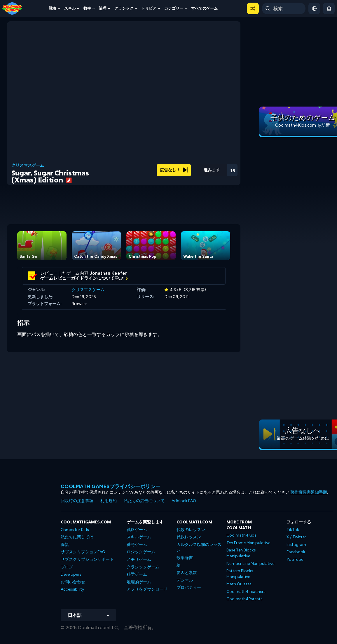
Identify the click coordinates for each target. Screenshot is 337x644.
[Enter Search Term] (284, 8)
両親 (65, 545)
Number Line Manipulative (250, 564)
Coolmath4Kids (241, 535)
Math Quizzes (239, 584)
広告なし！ (174, 170)
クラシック (124, 8)
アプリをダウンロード (147, 589)
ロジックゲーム (141, 552)
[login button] (329, 8)
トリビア (149, 8)
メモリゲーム (139, 559)
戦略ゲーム (137, 530)
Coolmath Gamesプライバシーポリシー (111, 486)
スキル (70, 8)
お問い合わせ (73, 582)
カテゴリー (174, 8)
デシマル (185, 580)
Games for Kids (75, 530)
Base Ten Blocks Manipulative (241, 553)
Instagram (296, 545)
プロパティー (189, 588)
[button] (253, 8)
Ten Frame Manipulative (248, 543)
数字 (87, 8)
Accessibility (72, 589)
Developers (71, 574)
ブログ (67, 567)
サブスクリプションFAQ (83, 552)
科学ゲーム (137, 574)
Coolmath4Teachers (246, 592)
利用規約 (109, 501)
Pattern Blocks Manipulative (240, 574)
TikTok (293, 530)
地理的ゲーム (139, 582)
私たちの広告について (144, 501)
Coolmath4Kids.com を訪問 (303, 125)
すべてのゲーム (204, 8)
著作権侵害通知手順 (309, 492)
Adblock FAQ (184, 501)
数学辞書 (185, 558)
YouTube (295, 559)
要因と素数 (187, 573)
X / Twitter (296, 537)
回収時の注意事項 (77, 501)
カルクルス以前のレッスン (199, 548)
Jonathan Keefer (108, 273)
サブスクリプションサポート (87, 559)
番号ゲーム (137, 545)
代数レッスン (189, 537)
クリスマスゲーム (28, 166)
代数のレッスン (191, 530)
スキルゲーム (139, 537)
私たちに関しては (77, 537)
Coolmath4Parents (245, 599)
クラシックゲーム (143, 567)
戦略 (53, 8)
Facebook (296, 552)
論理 (103, 8)
